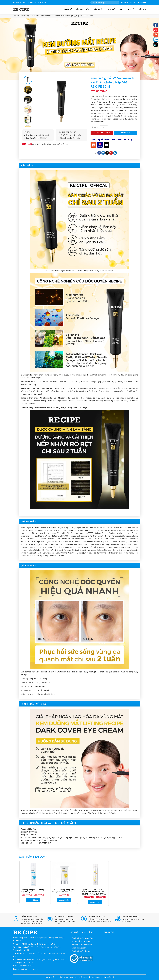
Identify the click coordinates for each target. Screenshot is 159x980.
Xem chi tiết (33, 900)
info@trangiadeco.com (37, 2)
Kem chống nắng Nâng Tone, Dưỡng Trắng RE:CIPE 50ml (63, 891)
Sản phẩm (99, 9)
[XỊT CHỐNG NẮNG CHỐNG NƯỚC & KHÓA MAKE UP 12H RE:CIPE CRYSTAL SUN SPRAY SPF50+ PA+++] (95, 874)
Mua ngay (125, 133)
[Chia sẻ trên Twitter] (103, 153)
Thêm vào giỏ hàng (102, 133)
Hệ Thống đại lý (116, 9)
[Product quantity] (104, 127)
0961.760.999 (29, 966)
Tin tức (132, 9)
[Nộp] (117, 2)
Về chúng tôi (83, 9)
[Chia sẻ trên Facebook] (99, 153)
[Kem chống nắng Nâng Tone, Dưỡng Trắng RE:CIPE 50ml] (64, 874)
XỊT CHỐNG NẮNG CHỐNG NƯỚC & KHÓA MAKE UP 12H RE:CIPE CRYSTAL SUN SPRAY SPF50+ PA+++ (94, 892)
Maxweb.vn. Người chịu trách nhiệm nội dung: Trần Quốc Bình (91, 977)
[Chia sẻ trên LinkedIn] (115, 153)
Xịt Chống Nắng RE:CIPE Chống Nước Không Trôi (32, 891)
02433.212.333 (19, 2)
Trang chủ (67, 9)
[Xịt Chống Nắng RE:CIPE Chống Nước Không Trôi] (33, 874)
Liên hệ (142, 9)
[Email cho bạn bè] (107, 153)
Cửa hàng (26, 16)
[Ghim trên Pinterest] (111, 153)
